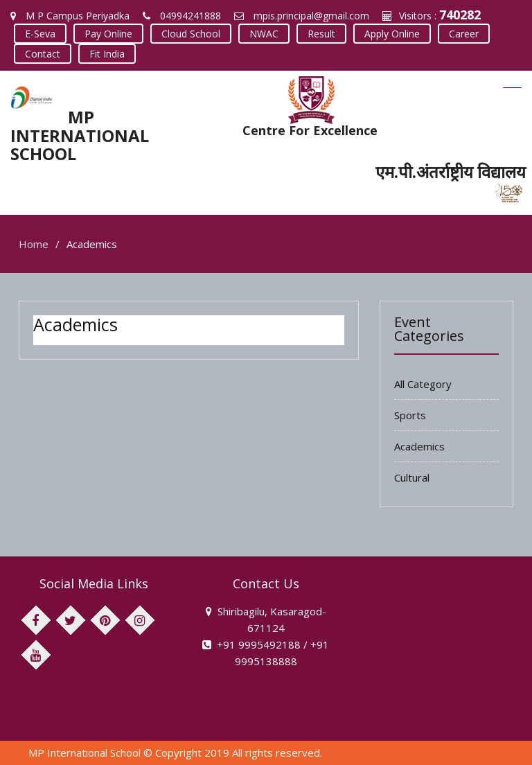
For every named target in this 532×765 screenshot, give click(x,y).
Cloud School (191, 34)
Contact (43, 54)
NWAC (264, 34)
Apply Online (392, 34)
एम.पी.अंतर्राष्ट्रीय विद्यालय (451, 172)
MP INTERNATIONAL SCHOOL (80, 135)
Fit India (107, 54)
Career (464, 34)
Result (321, 34)
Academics (419, 446)
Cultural (412, 477)
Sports (410, 415)
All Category (423, 384)
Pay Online (108, 34)
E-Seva (40, 34)
